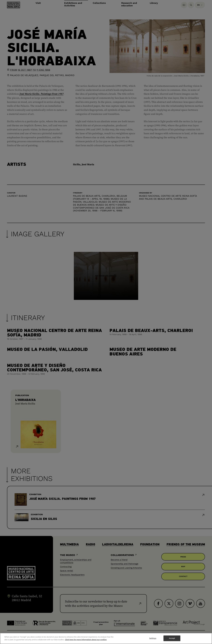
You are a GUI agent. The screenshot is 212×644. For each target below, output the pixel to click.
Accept (172, 641)
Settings (153, 641)
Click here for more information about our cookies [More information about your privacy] (86, 642)
